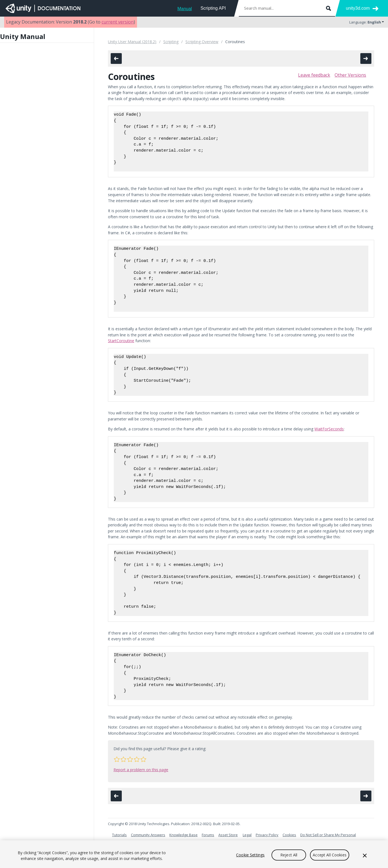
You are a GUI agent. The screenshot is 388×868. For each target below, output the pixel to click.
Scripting (171, 42)
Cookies (289, 835)
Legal (247, 835)
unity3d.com (358, 8)
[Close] (365, 856)
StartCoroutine (121, 341)
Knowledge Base (183, 835)
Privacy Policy (267, 835)
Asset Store (228, 835)
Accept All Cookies (330, 855)
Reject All (289, 855)
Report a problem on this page (141, 770)
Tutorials (119, 835)
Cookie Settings (250, 855)
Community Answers (148, 835)
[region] (194, 854)
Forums (208, 835)
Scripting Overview (202, 42)
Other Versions (350, 75)
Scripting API (213, 8)
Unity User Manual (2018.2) (132, 42)
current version (118, 22)
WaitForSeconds (329, 429)
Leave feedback (314, 75)
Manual (185, 9)
